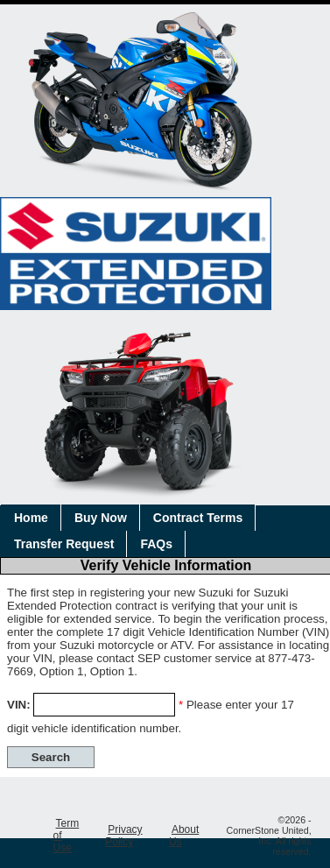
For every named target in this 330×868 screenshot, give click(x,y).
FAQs (156, 544)
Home (31, 518)
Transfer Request (64, 544)
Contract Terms (198, 518)
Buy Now (101, 518)
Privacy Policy (123, 836)
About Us (184, 836)
